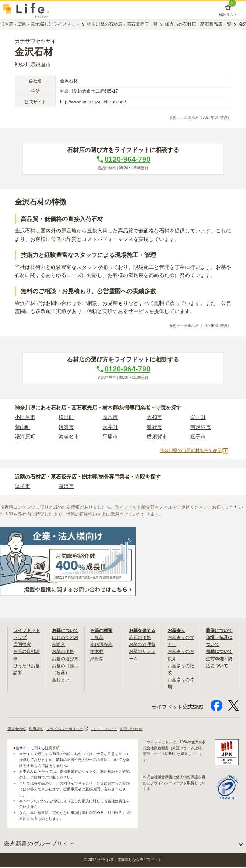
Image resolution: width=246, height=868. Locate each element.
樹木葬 (97, 652)
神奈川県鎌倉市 (33, 65)
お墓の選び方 (65, 659)
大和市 (154, 418)
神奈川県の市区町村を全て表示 (194, 452)
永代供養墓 (101, 645)
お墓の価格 (63, 652)
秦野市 (154, 428)
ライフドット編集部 (135, 508)
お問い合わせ (131, 730)
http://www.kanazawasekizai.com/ (93, 103)
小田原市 (25, 418)
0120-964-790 (123, 160)
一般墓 (97, 638)
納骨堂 (97, 659)
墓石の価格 (140, 638)
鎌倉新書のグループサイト (39, 844)
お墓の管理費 (142, 645)
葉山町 (22, 428)
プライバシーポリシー (67, 730)
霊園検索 (22, 645)
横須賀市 (157, 437)
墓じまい (61, 680)
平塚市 (110, 437)
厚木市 (110, 418)
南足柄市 (201, 428)
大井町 (110, 428)
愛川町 (198, 418)
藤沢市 (66, 487)
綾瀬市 (66, 428)
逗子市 (198, 437)
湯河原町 (25, 437)
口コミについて (104, 730)
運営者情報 (17, 730)
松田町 (66, 418)
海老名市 (69, 437)
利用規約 (36, 730)
